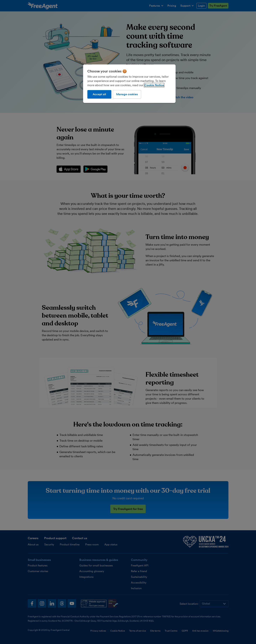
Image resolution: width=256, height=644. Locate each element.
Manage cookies (127, 94)
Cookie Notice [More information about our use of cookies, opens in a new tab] (154, 85)
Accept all (99, 94)
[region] (129, 84)
